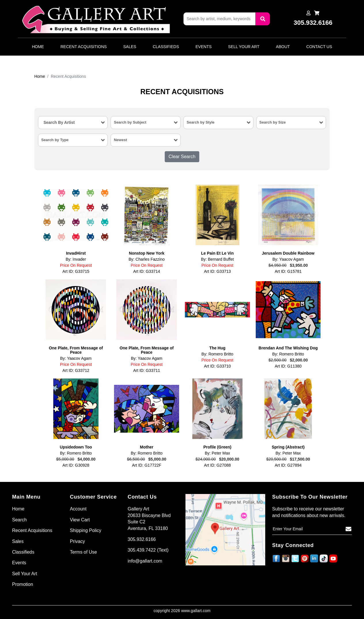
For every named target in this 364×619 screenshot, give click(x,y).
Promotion (23, 584)
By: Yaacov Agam (288, 259)
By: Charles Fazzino (146, 259)
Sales (130, 47)
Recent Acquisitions (84, 47)
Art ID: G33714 (146, 271)
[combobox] (73, 123)
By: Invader (76, 259)
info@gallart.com (145, 561)
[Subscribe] (348, 529)
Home (38, 47)
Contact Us (319, 47)
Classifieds (166, 47)
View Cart (80, 520)
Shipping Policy (86, 530)
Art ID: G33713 (217, 271)
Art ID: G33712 (76, 370)
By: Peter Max (217, 453)
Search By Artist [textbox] (59, 122)
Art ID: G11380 (288, 366)
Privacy (77, 541)
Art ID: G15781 (288, 271)
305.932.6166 (142, 539)
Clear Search (182, 157)
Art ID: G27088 (217, 465)
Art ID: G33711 (146, 370)
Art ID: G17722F (147, 465)
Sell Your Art (244, 47)
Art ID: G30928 (76, 465)
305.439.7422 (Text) (148, 550)
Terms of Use (84, 552)
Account (78, 509)
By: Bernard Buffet (217, 259)
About (283, 47)
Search (19, 520)
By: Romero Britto (217, 354)
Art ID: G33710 (217, 366)
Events (204, 47)
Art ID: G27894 (288, 465)
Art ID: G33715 (76, 271)
